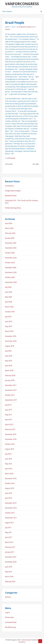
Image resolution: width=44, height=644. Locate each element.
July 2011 (8, 528)
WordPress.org (10, 627)
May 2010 (8, 572)
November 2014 (11, 508)
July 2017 (8, 405)
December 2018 (11, 336)
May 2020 (8, 297)
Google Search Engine (13, 191)
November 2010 (11, 562)
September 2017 (11, 400)
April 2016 (9, 469)
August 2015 (10, 488)
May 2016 (8, 464)
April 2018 (9, 366)
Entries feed (9, 617)
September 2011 (11, 518)
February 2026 (10, 233)
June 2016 (9, 459)
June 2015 (9, 493)
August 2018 (10, 346)
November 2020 (11, 272)
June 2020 (9, 292)
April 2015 (9, 498)
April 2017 (9, 420)
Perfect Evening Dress (13, 208)
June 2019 (9, 321)
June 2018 (9, 356)
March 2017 (9, 424)
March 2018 (9, 371)
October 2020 (10, 277)
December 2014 (11, 503)
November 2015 (11, 478)
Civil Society (9, 164)
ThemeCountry (26, 640)
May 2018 (8, 361)
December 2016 (11, 434)
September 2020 (11, 282)
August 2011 (10, 523)
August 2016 (10, 449)
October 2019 (10, 312)
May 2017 (8, 415)
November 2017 (11, 390)
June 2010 (9, 567)
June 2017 (9, 410)
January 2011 (10, 552)
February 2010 (10, 581)
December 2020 (11, 268)
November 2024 (11, 258)
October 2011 (10, 513)
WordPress (22, 642)
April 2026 (9, 223)
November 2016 (11, 439)
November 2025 (11, 248)
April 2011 (9, 537)
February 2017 (10, 429)
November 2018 (11, 341)
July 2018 (8, 351)
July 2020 (8, 287)
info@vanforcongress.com (27, 27)
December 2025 (11, 243)
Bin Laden (36, 164)
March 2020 (9, 307)
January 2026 (10, 238)
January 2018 (10, 380)
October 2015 (10, 483)
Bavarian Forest (11, 196)
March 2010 (9, 577)
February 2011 (10, 547)
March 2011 (9, 542)
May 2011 (8, 532)
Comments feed (11, 622)
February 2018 (10, 375)
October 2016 (10, 444)
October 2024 (10, 263)
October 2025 (10, 253)
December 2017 (11, 385)
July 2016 (8, 454)
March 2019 (9, 331)
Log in (7, 612)
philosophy (11, 158)
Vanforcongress (22, 4)
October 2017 (10, 395)
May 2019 (8, 326)
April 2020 (9, 302)
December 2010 (11, 557)
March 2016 (9, 474)
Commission (9, 186)
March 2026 (9, 228)
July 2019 (8, 317)
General (8, 29)
